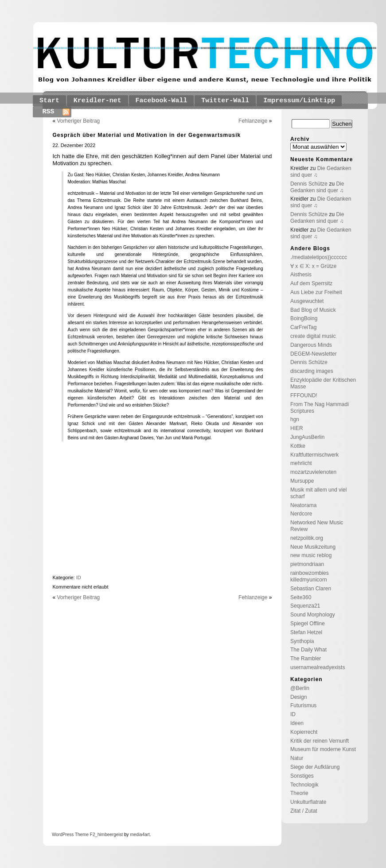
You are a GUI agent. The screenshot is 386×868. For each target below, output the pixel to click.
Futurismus (303, 705)
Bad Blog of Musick (313, 310)
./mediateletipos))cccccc (319, 257)
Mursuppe (302, 481)
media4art (140, 835)
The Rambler (306, 659)
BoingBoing (304, 318)
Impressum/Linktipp (299, 101)
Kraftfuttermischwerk (314, 455)
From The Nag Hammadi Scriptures (320, 408)
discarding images (312, 371)
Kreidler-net (97, 101)
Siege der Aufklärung (315, 767)
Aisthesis (301, 275)
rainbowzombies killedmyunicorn (310, 576)
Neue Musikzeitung (313, 547)
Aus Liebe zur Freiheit (316, 292)
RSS (49, 112)
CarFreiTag (303, 327)
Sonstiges (302, 776)
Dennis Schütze (309, 184)
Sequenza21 (305, 606)
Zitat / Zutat (304, 811)
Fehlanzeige (253, 121)
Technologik (304, 785)
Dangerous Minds (311, 345)
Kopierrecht (304, 732)
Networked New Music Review (317, 526)
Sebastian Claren (311, 589)
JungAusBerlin (307, 437)
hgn (295, 419)
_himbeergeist (109, 835)
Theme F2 (84, 835)
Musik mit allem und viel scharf (318, 493)
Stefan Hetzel (306, 632)
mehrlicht (301, 463)
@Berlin (300, 688)
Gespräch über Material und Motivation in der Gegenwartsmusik (147, 135)
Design (298, 697)
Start (49, 101)
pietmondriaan (307, 564)
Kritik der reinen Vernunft (320, 741)
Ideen (297, 723)
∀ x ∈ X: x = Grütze (313, 266)
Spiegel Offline (308, 624)
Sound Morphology (313, 615)
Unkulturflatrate (308, 802)
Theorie (299, 793)
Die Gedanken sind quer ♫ (317, 187)
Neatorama (303, 505)
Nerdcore (301, 514)
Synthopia (302, 641)
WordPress (63, 835)
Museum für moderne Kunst (323, 749)
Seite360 (301, 597)
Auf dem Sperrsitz (311, 283)
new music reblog (311, 555)
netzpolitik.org (307, 538)
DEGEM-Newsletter (314, 354)
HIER (297, 428)
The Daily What (308, 650)
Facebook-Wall (162, 101)
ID (79, 577)
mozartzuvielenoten (313, 472)
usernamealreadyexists (318, 667)
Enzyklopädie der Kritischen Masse (323, 383)
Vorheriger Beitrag (79, 121)
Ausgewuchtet (307, 301)
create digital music (313, 336)
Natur (297, 758)
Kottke (298, 446)
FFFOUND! (304, 395)
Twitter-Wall (225, 101)
